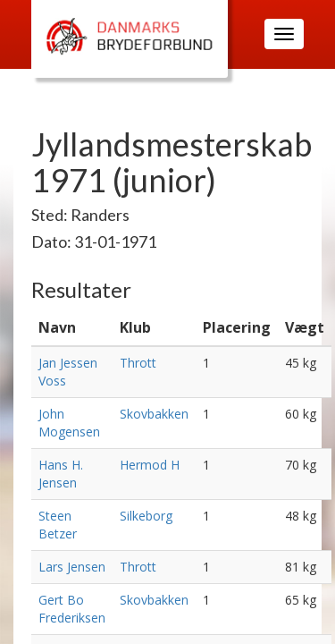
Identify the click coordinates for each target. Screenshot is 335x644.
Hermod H (150, 465)
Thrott (138, 363)
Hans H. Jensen (61, 474)
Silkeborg (146, 516)
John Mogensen (69, 423)
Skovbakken (154, 414)
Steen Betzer (58, 525)
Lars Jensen (72, 567)
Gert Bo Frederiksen (72, 609)
